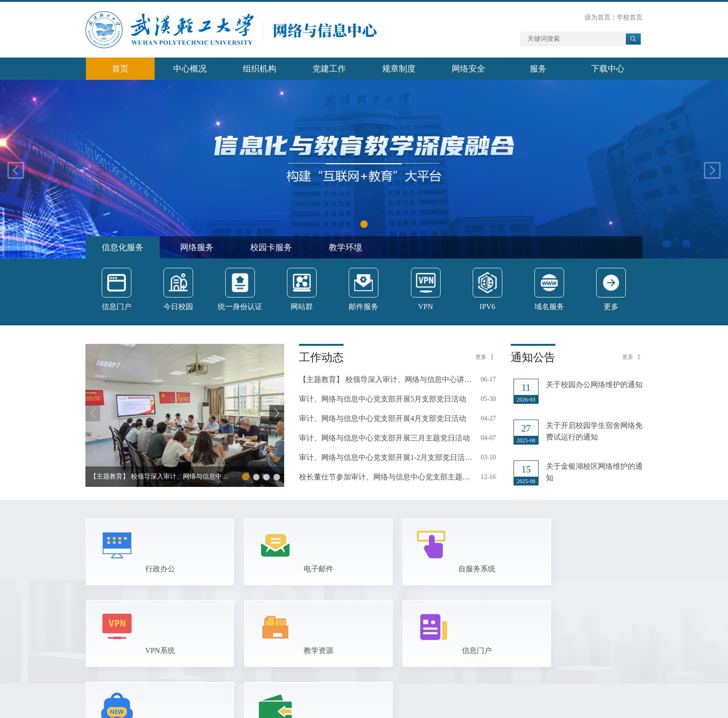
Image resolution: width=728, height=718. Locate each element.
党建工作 (329, 69)
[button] (364, 224)
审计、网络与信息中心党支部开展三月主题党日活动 (384, 438)
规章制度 (399, 69)
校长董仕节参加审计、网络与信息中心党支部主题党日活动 (386, 477)
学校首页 (630, 17)
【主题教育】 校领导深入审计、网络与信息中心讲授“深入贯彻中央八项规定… (386, 379)
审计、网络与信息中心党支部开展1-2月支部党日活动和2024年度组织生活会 (386, 457)
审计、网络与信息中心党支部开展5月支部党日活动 (383, 399)
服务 (538, 69)
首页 (120, 69)
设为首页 (598, 17)
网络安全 (468, 69)
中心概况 (190, 69)
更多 (481, 357)
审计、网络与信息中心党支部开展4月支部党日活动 (383, 418)
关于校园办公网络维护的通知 (594, 385)
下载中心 (608, 69)
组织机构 (260, 69)
